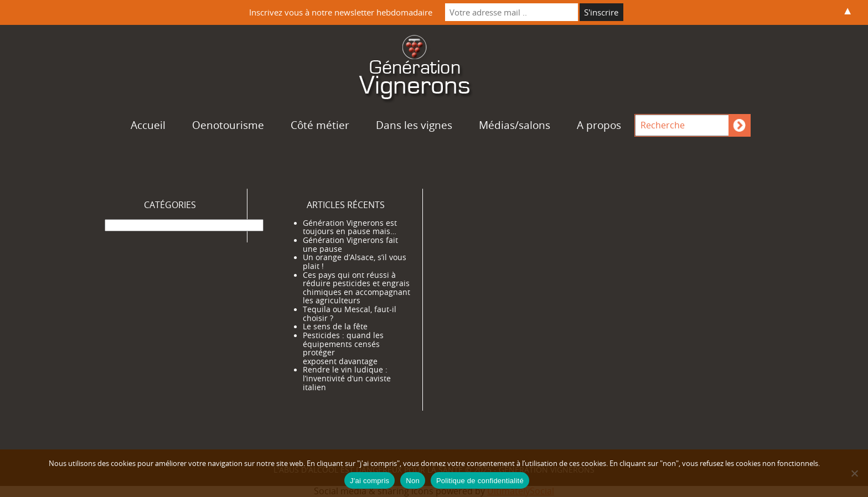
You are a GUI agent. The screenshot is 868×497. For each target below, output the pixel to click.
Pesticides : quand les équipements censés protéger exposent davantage (343, 348)
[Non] (854, 473)
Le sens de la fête (335, 327)
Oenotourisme (228, 125)
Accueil (148, 125)
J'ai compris (370, 481)
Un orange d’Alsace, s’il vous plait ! (355, 262)
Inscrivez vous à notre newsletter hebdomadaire (341, 12)
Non (413, 481)
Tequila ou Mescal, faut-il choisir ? (350, 314)
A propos (599, 125)
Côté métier (320, 125)
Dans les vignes (414, 125)
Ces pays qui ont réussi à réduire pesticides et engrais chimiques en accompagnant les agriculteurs (356, 288)
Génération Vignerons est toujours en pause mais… (350, 227)
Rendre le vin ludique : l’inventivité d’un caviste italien (347, 378)
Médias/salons (515, 125)
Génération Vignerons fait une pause (350, 245)
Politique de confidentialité (480, 481)
